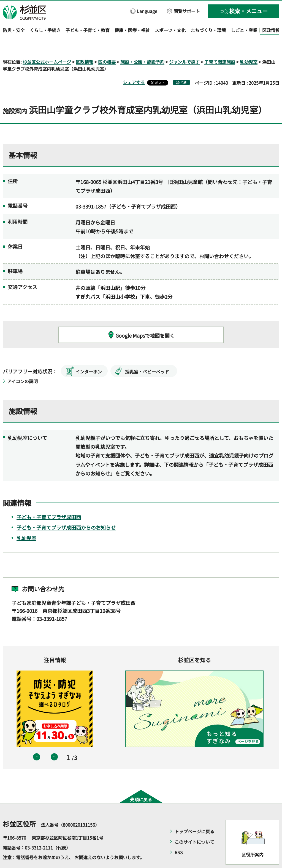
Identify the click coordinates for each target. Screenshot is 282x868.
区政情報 (85, 46)
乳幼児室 (249, 46)
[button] (144, 11)
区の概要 (107, 46)
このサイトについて (194, 826)
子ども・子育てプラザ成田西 (49, 501)
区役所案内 (253, 838)
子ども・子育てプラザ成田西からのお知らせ (66, 511)
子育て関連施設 (220, 46)
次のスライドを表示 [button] (54, 741)
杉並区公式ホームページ (47, 46)
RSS (179, 837)
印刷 (183, 67)
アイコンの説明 (22, 365)
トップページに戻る (194, 816)
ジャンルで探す (184, 46)
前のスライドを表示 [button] (37, 741)
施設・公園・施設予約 (142, 46)
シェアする (134, 66)
